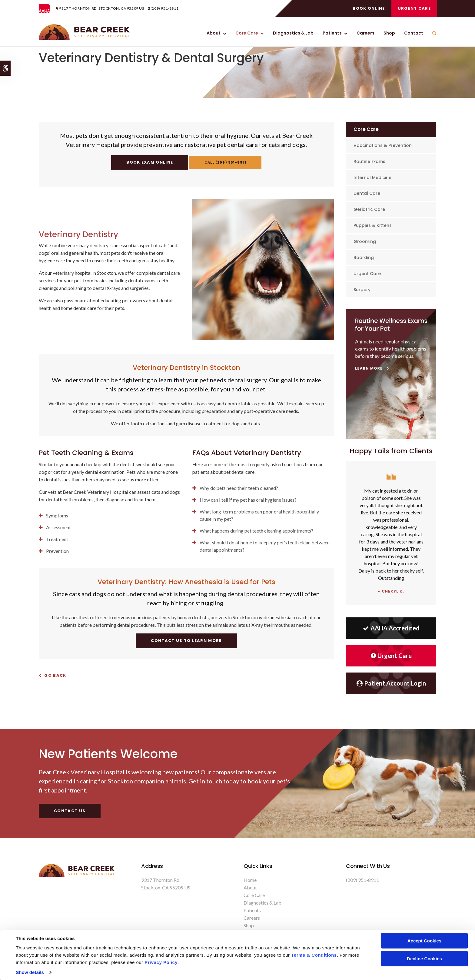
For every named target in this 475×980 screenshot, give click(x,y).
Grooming (365, 241)
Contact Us (70, 811)
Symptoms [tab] (57, 515)
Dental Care (367, 193)
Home (250, 880)
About (214, 33)
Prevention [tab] (57, 551)
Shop (389, 33)
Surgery (362, 290)
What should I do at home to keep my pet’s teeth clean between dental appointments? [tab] (265, 546)
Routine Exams (369, 161)
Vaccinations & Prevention (383, 145)
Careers (365, 33)
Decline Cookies (424, 959)
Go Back (55, 675)
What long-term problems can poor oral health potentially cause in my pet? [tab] (259, 515)
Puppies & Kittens (373, 225)
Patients (332, 33)
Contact (414, 33)
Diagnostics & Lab (293, 33)
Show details (30, 972)
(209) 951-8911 (164, 8)
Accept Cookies (425, 941)
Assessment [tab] (58, 527)
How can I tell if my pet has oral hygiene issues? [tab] (248, 500)
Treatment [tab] (57, 539)
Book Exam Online (146, 162)
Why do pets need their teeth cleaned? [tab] (239, 488)
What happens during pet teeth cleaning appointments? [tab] (256, 531)
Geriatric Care (369, 209)
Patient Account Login (391, 683)
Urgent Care (413, 8)
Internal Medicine (372, 178)
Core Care (247, 33)
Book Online (368, 8)
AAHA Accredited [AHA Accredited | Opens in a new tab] (391, 628)
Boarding (364, 257)
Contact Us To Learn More (186, 641)
